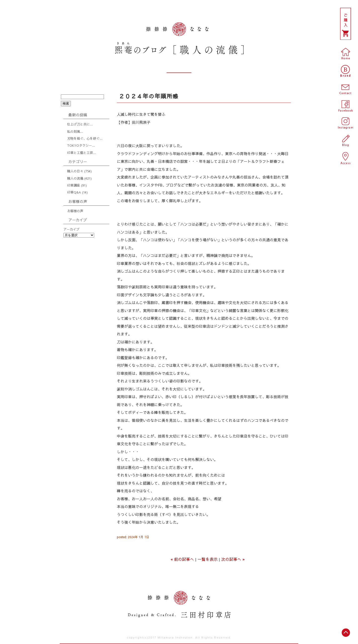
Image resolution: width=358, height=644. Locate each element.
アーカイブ (71, 229)
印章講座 (74, 185)
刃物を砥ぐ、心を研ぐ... (85, 138)
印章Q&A (74, 192)
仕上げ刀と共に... (80, 124)
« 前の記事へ (182, 559)
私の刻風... (75, 131)
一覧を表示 (208, 559)
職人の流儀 (75, 178)
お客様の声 (75, 211)
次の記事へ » (233, 559)
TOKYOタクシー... (81, 145)
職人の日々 (75, 171)
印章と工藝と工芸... (82, 153)
